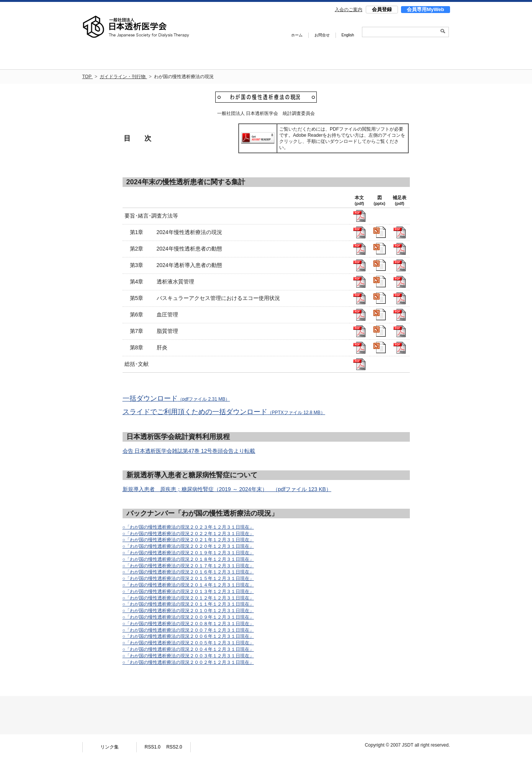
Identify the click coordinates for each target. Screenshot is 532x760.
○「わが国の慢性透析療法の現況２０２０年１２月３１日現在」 (188, 546)
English (348, 35)
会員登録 (382, 9)
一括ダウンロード (176, 398)
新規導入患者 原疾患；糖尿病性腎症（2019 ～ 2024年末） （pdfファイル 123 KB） (227, 489)
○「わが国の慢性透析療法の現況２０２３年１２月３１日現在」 (188, 527)
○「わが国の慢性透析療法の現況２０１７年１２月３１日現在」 (188, 566)
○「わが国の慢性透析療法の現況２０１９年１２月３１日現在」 (188, 553)
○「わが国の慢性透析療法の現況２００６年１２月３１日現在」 (188, 636)
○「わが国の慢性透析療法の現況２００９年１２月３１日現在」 (188, 617)
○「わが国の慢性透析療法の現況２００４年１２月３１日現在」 (188, 649)
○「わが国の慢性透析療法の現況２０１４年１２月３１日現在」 (188, 585)
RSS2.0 (174, 747)
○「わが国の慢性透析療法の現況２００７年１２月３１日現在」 (188, 630)
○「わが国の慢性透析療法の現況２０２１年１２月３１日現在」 (188, 540)
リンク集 (110, 747)
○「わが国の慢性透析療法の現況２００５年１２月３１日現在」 (188, 643)
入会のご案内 (349, 10)
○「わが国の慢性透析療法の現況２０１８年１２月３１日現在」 (188, 559)
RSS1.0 (152, 747)
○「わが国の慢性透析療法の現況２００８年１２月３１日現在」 (188, 624)
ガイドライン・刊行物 (123, 77)
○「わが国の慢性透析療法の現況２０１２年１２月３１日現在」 (188, 598)
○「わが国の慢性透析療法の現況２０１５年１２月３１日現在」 (188, 578)
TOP (88, 77)
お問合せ (322, 35)
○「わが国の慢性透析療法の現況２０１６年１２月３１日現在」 (188, 572)
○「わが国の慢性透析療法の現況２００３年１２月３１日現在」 (188, 656)
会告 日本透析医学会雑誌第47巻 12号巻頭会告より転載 (189, 451)
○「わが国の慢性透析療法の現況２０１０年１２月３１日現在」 (188, 611)
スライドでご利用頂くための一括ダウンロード (224, 412)
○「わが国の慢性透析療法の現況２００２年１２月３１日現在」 (188, 662)
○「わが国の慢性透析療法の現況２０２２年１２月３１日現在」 (188, 534)
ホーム (297, 35)
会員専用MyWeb (425, 9)
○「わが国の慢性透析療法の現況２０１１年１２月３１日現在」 (188, 604)
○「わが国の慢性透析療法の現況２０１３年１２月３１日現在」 (188, 591)
